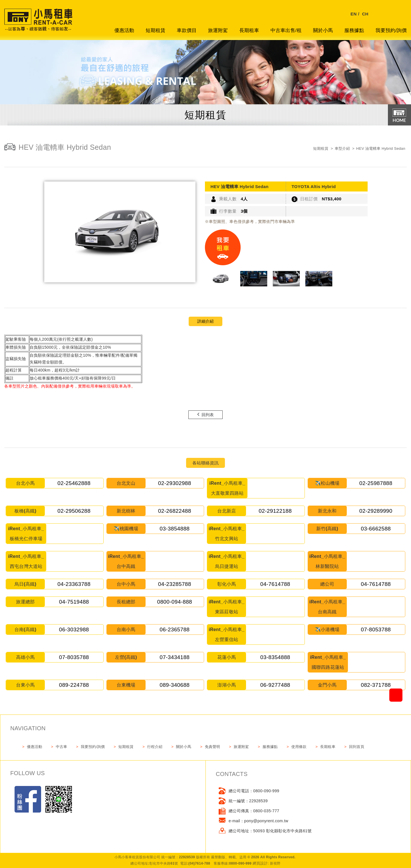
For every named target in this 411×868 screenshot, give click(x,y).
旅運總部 (25, 602)
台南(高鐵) (26, 629)
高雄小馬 (25, 657)
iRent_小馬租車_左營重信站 (227, 634)
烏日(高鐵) (26, 584)
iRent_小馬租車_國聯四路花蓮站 (328, 662)
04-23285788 (175, 584)
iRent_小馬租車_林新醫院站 (327, 561)
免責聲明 (212, 747)
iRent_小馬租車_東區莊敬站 (227, 607)
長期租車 (249, 30)
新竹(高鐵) (327, 529)
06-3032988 (74, 629)
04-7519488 (74, 602)
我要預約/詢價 (391, 30)
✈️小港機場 (327, 629)
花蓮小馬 (226, 657)
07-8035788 (74, 657)
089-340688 (175, 685)
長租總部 (126, 602)
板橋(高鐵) (26, 511)
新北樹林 (126, 511)
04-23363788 (74, 584)
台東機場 (126, 685)
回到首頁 (357, 747)
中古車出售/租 (286, 30)
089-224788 (74, 685)
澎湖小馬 (226, 685)
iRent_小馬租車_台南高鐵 (327, 607)
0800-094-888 (175, 602)
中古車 (61, 747)
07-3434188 (175, 657)
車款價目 (187, 30)
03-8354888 (275, 657)
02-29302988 (175, 483)
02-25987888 (376, 483)
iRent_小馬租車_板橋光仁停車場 (26, 534)
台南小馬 (126, 629)
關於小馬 (323, 30)
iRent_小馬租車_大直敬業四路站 (227, 488)
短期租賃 (155, 30)
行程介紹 (155, 747)
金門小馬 (327, 685)
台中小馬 (126, 584)
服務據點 (354, 30)
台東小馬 (25, 685)
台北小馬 (25, 483)
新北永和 (327, 511)
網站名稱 (40, 23)
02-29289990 (376, 511)
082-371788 (376, 685)
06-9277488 (275, 685)
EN (354, 14)
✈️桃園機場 (126, 529)
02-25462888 (74, 483)
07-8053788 (376, 629)
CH (365, 14)
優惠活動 (124, 30)
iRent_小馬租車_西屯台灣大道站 (26, 561)
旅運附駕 (218, 30)
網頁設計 (260, 863)
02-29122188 (275, 511)
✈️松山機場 (327, 483)
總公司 (327, 584)
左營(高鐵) (126, 657)
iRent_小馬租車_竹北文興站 (227, 534)
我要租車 (223, 247)
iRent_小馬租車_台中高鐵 (126, 561)
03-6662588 (376, 529)
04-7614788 (275, 584)
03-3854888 (175, 529)
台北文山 (126, 483)
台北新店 (226, 511)
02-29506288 (74, 511)
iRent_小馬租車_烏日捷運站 (227, 561)
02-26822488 (175, 511)
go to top (404, 688)
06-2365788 (175, 629)
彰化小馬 (226, 584)
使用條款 (299, 747)
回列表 (205, 414)
